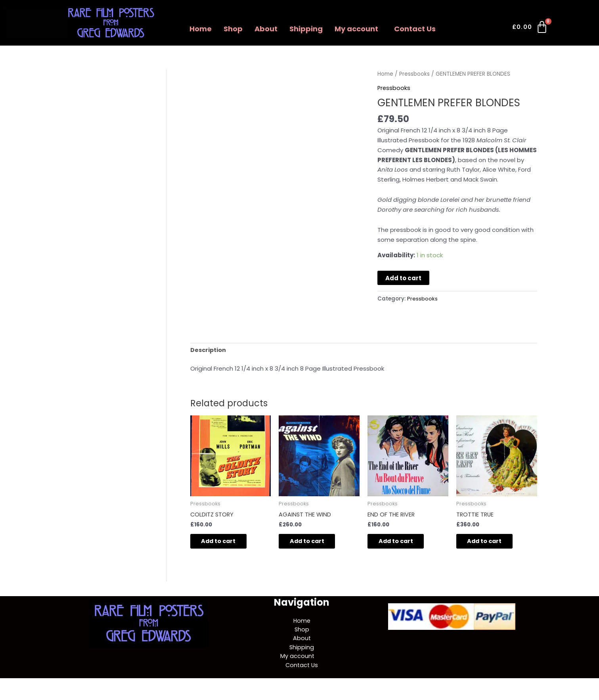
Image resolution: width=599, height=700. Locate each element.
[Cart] (531, 29)
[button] (358, 29)
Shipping (306, 29)
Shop (233, 29)
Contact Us (415, 29)
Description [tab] (209, 350)
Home (201, 29)
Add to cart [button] (224, 543)
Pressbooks (414, 74)
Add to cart (403, 278)
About (266, 29)
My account (356, 29)
